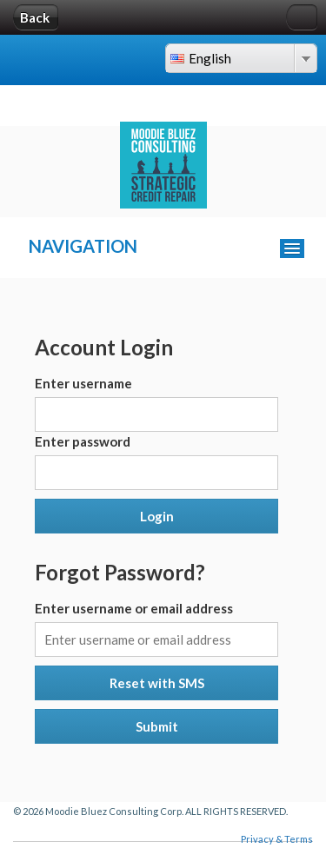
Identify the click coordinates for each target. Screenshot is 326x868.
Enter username (83, 383)
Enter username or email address (134, 608)
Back (35, 17)
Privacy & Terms (277, 839)
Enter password (83, 441)
